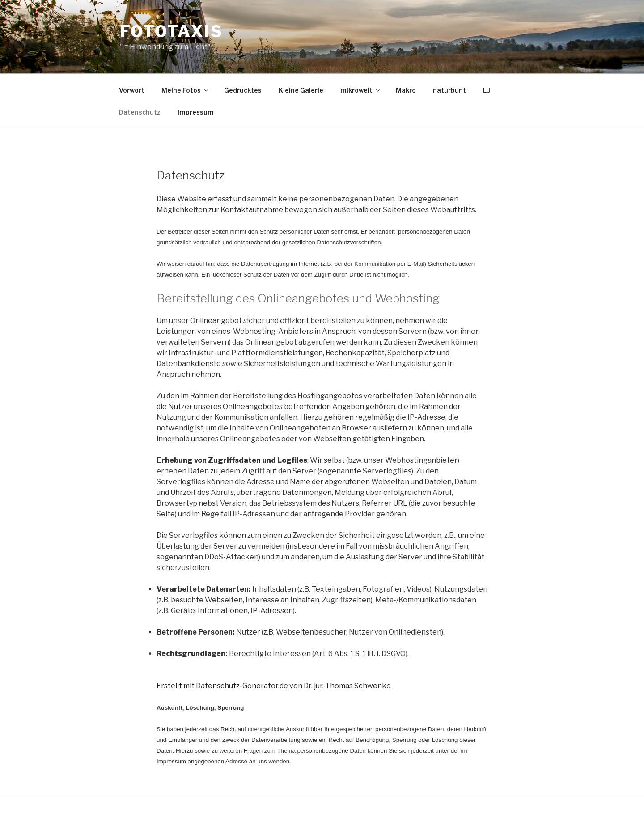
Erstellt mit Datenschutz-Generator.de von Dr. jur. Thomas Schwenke (274, 686)
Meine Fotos (185, 90)
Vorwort (132, 90)
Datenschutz (140, 112)
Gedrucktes (243, 90)
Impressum (196, 112)
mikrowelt (361, 90)
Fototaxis (172, 31)
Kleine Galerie (301, 90)
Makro (406, 90)
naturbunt (449, 90)
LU (487, 90)
